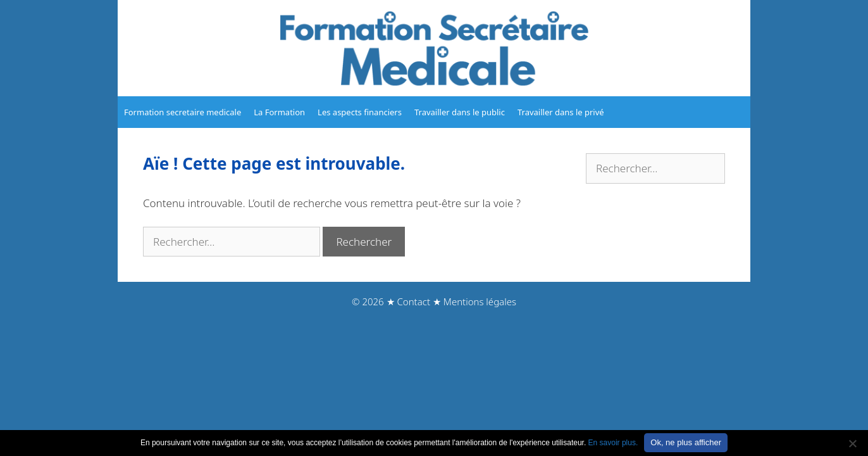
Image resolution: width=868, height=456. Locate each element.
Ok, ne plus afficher (686, 442)
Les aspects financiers (360, 112)
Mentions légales (480, 301)
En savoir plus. (613, 443)
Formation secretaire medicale (183, 112)
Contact (413, 301)
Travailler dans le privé (561, 112)
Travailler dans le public (460, 112)
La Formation (279, 112)
